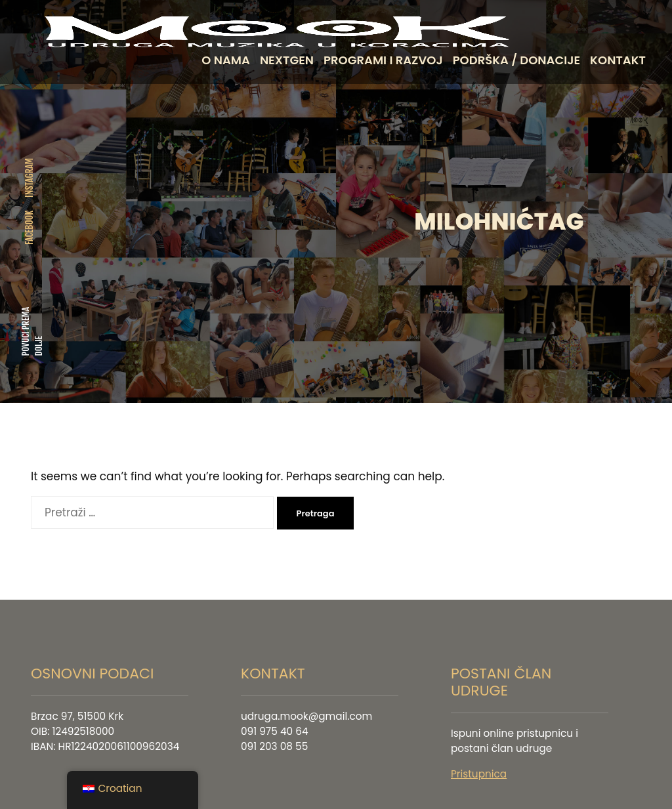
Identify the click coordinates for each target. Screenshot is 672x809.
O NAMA (226, 60)
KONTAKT (618, 60)
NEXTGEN (287, 60)
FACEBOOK (29, 224)
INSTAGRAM (29, 174)
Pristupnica (479, 766)
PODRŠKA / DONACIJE (516, 60)
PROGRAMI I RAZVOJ (383, 60)
